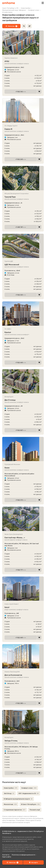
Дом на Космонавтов (23, 675)
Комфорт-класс (29, 788)
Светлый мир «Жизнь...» (23, 538)
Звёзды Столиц (23, 741)
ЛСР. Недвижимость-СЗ (29, 793)
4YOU (23, 61)
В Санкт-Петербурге (30, 804)
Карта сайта (7, 857)
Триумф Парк (23, 197)
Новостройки (10, 788)
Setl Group (9, 793)
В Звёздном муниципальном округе (18, 799)
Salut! (23, 607)
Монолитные (10, 804)
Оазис (23, 468)
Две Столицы (23, 400)
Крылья (23, 332)
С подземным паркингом (15, 810)
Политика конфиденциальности (24, 855)
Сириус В (23, 129)
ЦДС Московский (23, 265)
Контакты (6, 855)
